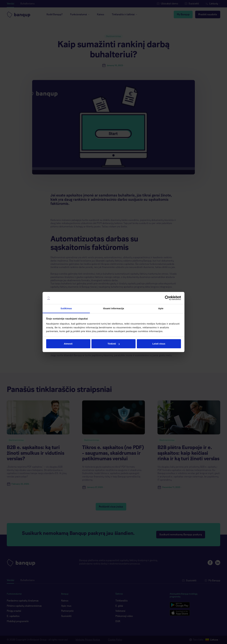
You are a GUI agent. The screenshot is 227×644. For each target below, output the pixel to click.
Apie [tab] (161, 308)
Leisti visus (159, 344)
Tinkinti (114, 344)
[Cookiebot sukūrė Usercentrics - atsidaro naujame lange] (167, 298)
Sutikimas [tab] (66, 308)
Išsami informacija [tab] (114, 308)
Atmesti (68, 344)
